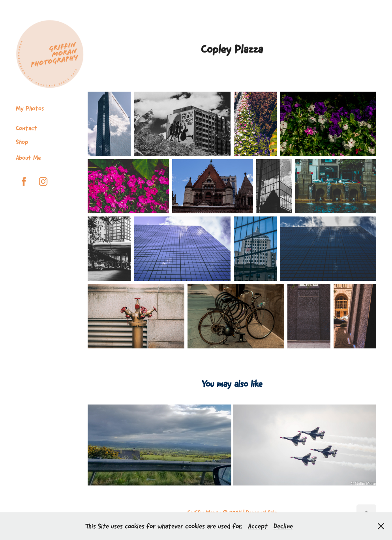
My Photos (30, 108)
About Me (28, 158)
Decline (283, 526)
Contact (26, 128)
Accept (258, 526)
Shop (22, 142)
